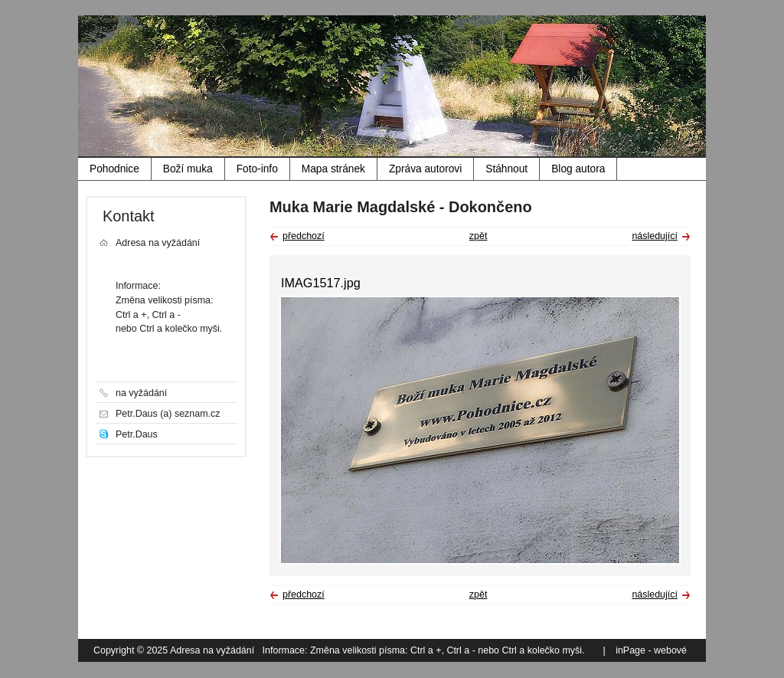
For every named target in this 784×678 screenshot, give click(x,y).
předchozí (304, 236)
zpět (479, 236)
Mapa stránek (333, 169)
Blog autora (578, 169)
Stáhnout (506, 169)
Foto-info (257, 169)
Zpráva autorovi (425, 169)
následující (655, 236)
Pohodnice (114, 169)
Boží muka (188, 169)
